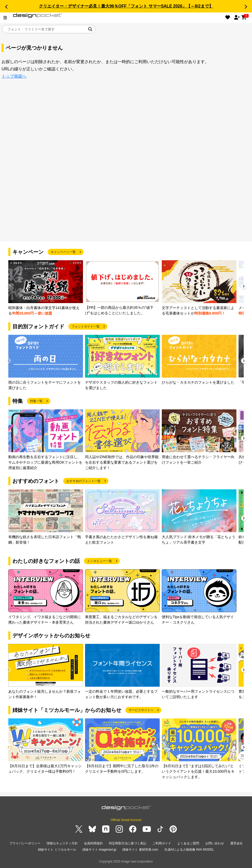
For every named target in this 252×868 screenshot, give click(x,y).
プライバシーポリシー (25, 843)
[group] (46, 288)
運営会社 (236, 843)
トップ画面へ (14, 76)
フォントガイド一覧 (86, 326)
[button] (6, 7)
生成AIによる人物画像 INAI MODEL (189, 850)
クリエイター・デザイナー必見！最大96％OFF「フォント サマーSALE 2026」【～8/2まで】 (126, 6)
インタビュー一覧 (100, 561)
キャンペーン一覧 (63, 252)
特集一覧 (36, 401)
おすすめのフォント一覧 (83, 481)
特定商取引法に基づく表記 (128, 843)
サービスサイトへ (141, 710)
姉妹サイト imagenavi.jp (99, 850)
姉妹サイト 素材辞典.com (140, 850)
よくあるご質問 (188, 843)
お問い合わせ (215, 843)
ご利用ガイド (162, 843)
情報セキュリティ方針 (62, 843)
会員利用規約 (93, 843)
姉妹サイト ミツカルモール (57, 850)
